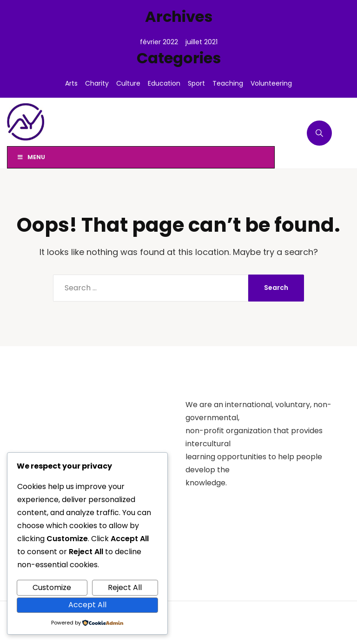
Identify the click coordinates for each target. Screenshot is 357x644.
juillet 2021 (202, 42)
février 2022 (159, 42)
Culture (128, 83)
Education (164, 83)
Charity (97, 83)
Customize (52, 587)
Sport (196, 83)
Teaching (228, 83)
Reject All (125, 587)
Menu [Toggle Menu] (31, 157)
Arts (71, 83)
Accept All (87, 605)
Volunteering (271, 83)
